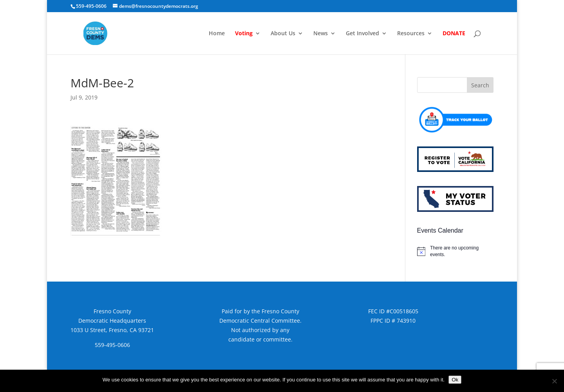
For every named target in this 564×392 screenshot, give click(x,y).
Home (217, 34)
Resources (411, 34)
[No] (554, 381)
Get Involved (362, 34)
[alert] (455, 251)
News (321, 34)
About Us (283, 34)
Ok (455, 380)
